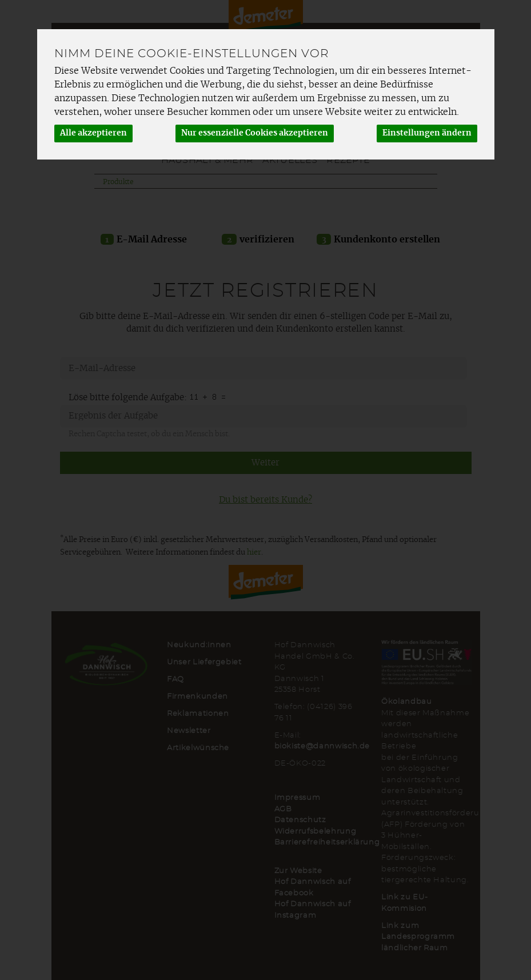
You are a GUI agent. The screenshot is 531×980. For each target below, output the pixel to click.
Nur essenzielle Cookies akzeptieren (255, 133)
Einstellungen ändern (427, 133)
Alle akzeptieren (93, 133)
